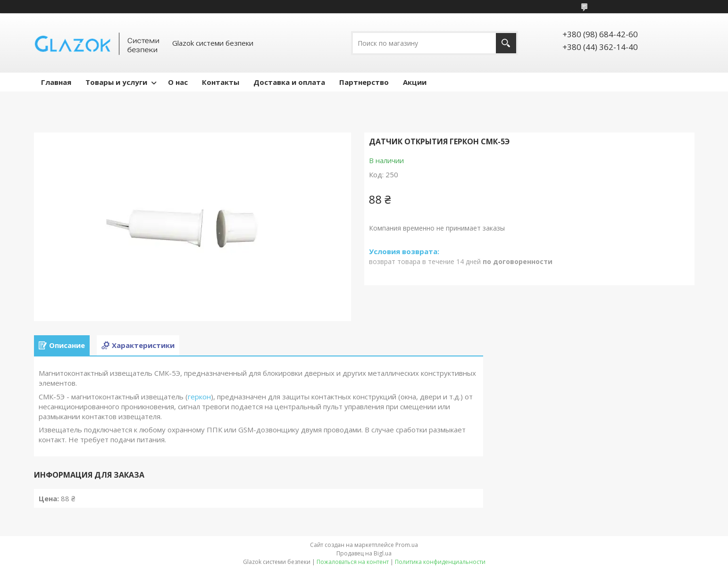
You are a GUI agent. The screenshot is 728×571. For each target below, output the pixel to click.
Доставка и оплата (289, 82)
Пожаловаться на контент (353, 562)
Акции (415, 82)
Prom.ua (407, 545)
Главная (56, 82)
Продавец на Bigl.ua (364, 553)
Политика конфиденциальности (440, 562)
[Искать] (506, 43)
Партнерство (364, 82)
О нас (178, 82)
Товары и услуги (116, 82)
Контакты (221, 82)
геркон (199, 397)
